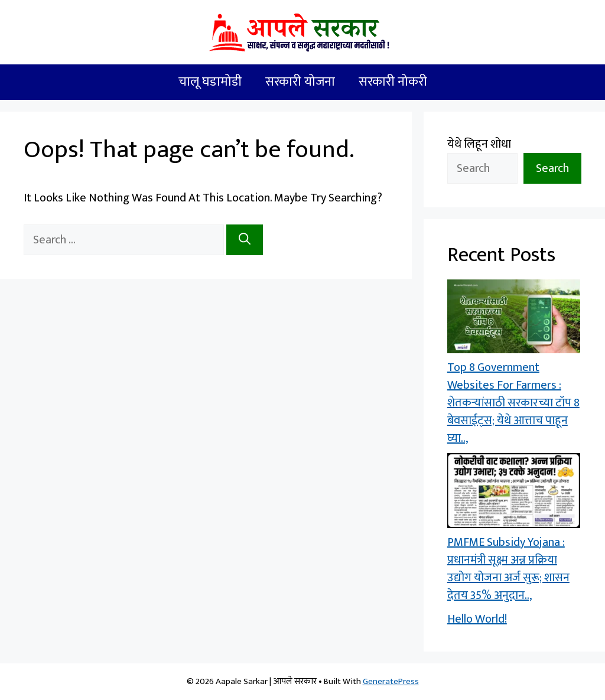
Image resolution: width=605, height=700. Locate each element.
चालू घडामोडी (210, 82)
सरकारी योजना (300, 82)
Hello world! (477, 619)
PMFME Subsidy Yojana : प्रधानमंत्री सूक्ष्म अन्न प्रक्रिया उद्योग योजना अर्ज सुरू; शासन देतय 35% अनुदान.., (508, 569)
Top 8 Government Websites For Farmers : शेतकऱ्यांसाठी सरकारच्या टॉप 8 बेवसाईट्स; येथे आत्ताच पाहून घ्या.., (513, 403)
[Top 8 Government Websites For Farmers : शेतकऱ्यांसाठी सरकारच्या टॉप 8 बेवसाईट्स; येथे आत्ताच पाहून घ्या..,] (514, 319)
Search (552, 168)
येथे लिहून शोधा (479, 144)
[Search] (245, 240)
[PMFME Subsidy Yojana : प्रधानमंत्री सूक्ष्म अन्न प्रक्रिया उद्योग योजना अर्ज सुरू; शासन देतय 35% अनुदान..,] (514, 493)
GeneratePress (391, 681)
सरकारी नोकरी (393, 82)
